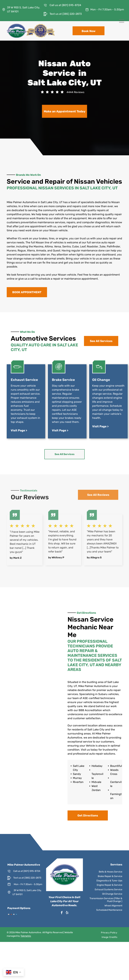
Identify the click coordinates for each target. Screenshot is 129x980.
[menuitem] (109, 933)
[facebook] (62, 913)
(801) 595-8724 (71, 5)
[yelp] (67, 913)
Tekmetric (26, 936)
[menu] (122, 21)
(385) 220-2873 (72, 14)
